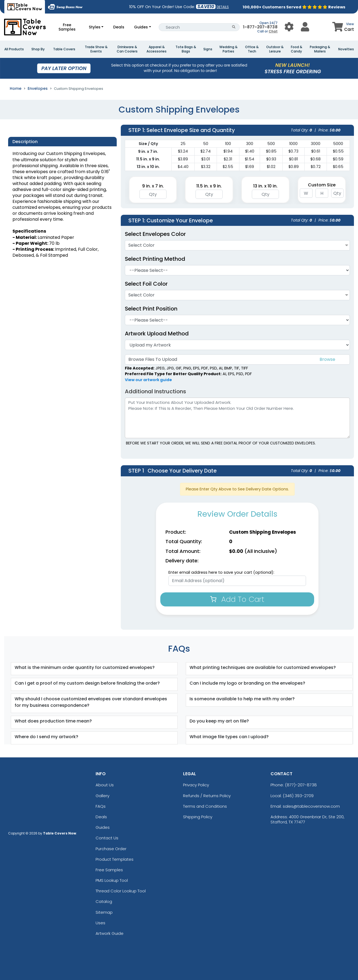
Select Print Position (151, 309)
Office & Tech (252, 49)
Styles (95, 27)
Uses (100, 923)
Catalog (104, 901)
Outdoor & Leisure (275, 49)
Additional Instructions (155, 391)
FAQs (101, 806)
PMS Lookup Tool (112, 880)
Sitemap (104, 912)
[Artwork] (237, 345)
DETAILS (223, 7)
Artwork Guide (110, 933)
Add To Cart (237, 599)
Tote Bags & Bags (186, 49)
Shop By (38, 49)
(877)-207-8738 (301, 785)
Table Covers (64, 49)
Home (16, 88)
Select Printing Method (155, 259)
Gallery (102, 796)
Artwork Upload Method (157, 334)
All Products (14, 49)
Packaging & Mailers (320, 49)
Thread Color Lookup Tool (121, 891)
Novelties (346, 49)
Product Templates (115, 859)
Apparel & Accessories (157, 49)
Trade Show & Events (96, 49)
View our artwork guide (148, 380)
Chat (273, 31)
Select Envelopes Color (155, 234)
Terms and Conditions (205, 806)
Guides (141, 27)
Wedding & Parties (228, 49)
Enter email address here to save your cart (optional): (221, 572)
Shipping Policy (198, 817)
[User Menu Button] (289, 27)
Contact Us (107, 838)
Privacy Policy (196, 785)
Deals (119, 27)
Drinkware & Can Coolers (127, 49)
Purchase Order (111, 849)
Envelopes (38, 88)
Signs (208, 49)
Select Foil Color (149, 284)
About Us (105, 785)
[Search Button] (234, 27)
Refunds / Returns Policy (207, 796)
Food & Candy (297, 49)
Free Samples (67, 27)
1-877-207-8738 (260, 27)
